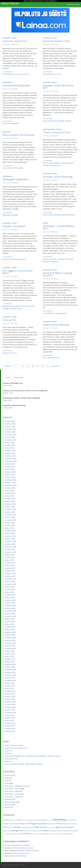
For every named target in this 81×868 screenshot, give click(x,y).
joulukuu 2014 (10, 646)
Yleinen (45, 223)
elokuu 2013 (9, 688)
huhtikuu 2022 (10, 427)
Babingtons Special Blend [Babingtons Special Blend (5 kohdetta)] (34, 820)
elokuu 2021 (9, 448)
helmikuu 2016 (10, 608)
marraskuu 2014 (11, 648)
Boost (51, 259)
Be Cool (45, 259)
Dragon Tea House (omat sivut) (16, 748)
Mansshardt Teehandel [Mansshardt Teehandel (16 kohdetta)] (65, 827)
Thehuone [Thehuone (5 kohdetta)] (52, 834)
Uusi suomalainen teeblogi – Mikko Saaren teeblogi (23, 764)
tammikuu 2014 (10, 675)
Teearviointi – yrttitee (12, 797)
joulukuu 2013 (10, 678)
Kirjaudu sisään (73, 5)
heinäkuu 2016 (10, 595)
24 (38, 366)
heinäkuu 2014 (10, 659)
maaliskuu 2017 (10, 574)
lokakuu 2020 (10, 464)
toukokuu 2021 (10, 453)
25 (43, 366)
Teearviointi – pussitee (13, 794)
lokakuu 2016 (10, 587)
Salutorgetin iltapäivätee (15, 179)
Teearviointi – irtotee (12, 789)
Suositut (8, 378)
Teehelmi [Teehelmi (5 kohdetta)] (41, 834)
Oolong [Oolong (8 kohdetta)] (51, 831)
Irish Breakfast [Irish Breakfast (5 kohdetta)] (51, 824)
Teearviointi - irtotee (10, 38)
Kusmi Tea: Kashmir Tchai (56, 41)
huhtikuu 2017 (10, 571)
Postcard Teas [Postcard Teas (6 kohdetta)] (75, 831)
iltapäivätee (15, 124)
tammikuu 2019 (10, 515)
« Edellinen (7, 366)
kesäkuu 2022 (10, 421)
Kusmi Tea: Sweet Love (15, 41)
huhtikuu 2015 (10, 635)
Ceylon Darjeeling (54, 215)
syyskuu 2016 (10, 590)
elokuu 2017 (9, 560)
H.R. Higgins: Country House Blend (18, 272)
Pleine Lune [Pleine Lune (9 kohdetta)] (67, 831)
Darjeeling (64, 215)
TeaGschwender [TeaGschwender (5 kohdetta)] (34, 834)
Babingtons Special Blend (11, 306)
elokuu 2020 (9, 469)
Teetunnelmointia (11, 759)
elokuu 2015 (9, 624)
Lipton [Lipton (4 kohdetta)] (49, 828)
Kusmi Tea (8, 751)
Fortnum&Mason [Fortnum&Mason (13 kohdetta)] (20, 824)
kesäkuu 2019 (10, 501)
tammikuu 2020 (11, 485)
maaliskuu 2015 (10, 638)
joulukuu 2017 (10, 549)
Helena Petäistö (8, 168)
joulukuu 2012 (10, 710)
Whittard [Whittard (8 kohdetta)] (66, 834)
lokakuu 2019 (10, 491)
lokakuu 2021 (9, 443)
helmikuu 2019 (10, 512)
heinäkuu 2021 (10, 451)
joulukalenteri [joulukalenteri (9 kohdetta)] (66, 824)
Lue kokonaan (7, 72)
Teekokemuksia (7, 82)
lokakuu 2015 (10, 619)
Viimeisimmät (19, 378)
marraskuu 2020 (11, 461)
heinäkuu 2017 (10, 563)
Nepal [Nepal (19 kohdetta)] (46, 831)
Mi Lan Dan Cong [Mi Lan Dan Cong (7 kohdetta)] (38, 831)
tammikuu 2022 (10, 435)
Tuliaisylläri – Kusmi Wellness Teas (59, 227)
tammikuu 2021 (10, 459)
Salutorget (15, 215)
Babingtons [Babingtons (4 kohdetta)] (25, 820)
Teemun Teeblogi (10, 4)
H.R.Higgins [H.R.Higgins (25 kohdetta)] (32, 824)
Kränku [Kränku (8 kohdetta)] (12, 827)
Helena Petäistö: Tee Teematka (18, 135)
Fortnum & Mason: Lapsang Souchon (57, 274)
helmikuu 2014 (10, 672)
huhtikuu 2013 (10, 699)
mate (72, 259)
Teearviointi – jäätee (12, 791)
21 (23, 366)
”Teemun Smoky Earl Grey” (57, 133)
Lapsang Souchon (68, 163)
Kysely (45, 129)
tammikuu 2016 (10, 611)
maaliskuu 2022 (10, 429)
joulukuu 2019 (10, 488)
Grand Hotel (7, 124)
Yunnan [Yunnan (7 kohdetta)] (71, 834)
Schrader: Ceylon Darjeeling (58, 177)
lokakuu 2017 (9, 555)
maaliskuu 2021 (10, 456)
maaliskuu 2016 (10, 606)
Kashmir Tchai (11, 74)
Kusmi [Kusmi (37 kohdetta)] (18, 827)
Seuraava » (56, 366)
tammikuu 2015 (10, 643)
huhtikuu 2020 (10, 477)
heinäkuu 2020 (10, 472)
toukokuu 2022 (10, 424)
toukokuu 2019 (10, 504)
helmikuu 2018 (10, 544)
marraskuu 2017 (10, 552)
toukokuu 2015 (10, 632)
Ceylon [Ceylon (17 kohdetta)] (44, 820)
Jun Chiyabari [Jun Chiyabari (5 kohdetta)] (74, 824)
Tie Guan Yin (9, 320)
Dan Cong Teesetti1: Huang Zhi (19, 845)
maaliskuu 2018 (10, 542)
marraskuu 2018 (11, 520)
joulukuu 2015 (10, 614)
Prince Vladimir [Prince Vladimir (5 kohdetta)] (7, 834)
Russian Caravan (17, 309)
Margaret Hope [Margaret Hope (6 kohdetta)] (7, 831)
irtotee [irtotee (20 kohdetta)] (58, 824)
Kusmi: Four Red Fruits (21, 853)
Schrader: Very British (14, 226)
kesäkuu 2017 (10, 565)
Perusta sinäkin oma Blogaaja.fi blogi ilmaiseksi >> (41, 1)
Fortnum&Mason (55, 163)
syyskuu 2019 (10, 493)
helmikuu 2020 (10, 483)
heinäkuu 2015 (10, 627)
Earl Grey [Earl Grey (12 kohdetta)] (69, 820)
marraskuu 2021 (11, 440)
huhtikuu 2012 (10, 731)
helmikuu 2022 (10, 432)
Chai (4, 74)
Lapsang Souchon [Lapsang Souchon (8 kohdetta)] (27, 827)
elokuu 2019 (9, 496)
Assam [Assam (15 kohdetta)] (19, 820)
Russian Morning (53, 358)
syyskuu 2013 (10, 686)
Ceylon (45, 121)
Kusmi (19, 74)
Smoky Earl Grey (55, 165)
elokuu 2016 (9, 592)
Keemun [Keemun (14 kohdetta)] (6, 827)
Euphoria (61, 259)
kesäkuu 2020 (10, 475)
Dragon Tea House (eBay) (14, 745)
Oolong (5, 353)
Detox (55, 259)
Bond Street (7, 259)
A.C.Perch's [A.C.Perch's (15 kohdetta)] (7, 820)
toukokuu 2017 (10, 568)
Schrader (68, 121)
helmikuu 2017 (10, 576)
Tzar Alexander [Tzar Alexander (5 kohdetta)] (59, 834)
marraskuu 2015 (11, 616)
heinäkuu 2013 (10, 691)
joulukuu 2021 (10, 437)
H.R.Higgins (6, 309)
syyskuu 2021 (10, 445)
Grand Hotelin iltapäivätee (16, 86)
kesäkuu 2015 (10, 630)
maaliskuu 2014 (10, 670)
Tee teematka (18, 168)
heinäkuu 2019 (10, 499)
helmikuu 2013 (10, 704)
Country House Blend (27, 306)
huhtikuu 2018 (10, 539)
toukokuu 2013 (10, 696)
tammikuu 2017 (10, 579)
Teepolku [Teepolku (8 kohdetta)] (47, 834)
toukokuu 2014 (10, 664)
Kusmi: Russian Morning (56, 325)
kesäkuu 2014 (10, 662)
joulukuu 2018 (10, 517)
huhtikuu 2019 (10, 507)
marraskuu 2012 (11, 712)
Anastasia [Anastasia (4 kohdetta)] (14, 820)
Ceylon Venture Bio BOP (56, 121)
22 (28, 366)
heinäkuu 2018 (10, 531)
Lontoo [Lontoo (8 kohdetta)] (53, 827)
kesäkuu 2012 (10, 726)
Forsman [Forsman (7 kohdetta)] (11, 824)
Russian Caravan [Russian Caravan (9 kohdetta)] (16, 834)
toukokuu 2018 (10, 536)
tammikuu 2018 (10, 547)
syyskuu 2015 (10, 622)
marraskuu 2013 (11, 680)
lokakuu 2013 (10, 683)
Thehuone (8, 761)
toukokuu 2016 (10, 600)
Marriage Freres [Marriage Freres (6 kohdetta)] (29, 831)
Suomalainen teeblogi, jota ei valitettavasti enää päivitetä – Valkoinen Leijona (33, 756)
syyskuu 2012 (10, 718)
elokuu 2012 (9, 720)
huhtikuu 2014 (10, 667)
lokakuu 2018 (10, 523)
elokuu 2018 (9, 528)
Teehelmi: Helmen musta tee (23, 848)
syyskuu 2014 (10, 654)
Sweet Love (25, 74)
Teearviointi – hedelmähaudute (16, 786)
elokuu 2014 (9, 656)
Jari (6, 845)
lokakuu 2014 (9, 651)
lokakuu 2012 (9, 715)
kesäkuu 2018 (10, 533)
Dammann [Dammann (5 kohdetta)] (50, 820)
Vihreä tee (8, 805)
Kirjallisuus (7, 132)
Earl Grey (46, 163)
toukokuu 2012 (10, 728)
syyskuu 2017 (10, 557)
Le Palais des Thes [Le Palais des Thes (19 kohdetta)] (40, 827)
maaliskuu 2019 (10, 509)
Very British (22, 259)
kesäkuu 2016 (10, 598)
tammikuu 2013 (10, 707)
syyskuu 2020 (10, 467)
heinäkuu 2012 (10, 723)
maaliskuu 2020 (11, 480)
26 (48, 366)
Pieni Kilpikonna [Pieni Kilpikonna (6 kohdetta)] (58, 831)
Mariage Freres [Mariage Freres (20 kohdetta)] (18, 831)
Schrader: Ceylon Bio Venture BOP (58, 87)
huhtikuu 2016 (10, 603)
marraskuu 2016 (11, 584)
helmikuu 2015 (10, 640)
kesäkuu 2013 (10, 694)
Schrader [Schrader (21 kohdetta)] (26, 834)
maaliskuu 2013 (10, 702)
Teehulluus (9, 800)
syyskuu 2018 (10, 525)
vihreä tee (55, 262)
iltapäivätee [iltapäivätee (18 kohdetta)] (42, 824)
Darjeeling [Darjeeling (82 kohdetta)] (59, 820)
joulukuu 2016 (10, 582)
